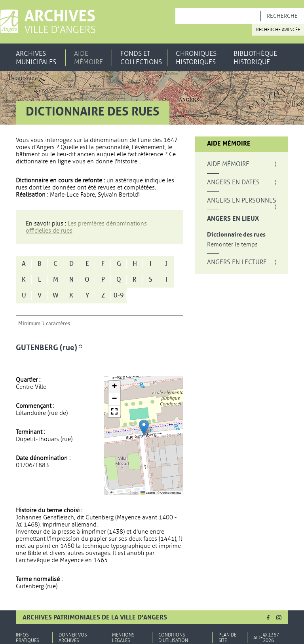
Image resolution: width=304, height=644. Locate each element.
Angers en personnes (242, 201)
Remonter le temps (232, 245)
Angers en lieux (233, 219)
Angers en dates (233, 182)
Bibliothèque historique (255, 58)
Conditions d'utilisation (173, 638)
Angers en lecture (237, 262)
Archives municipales (36, 58)
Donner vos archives (73, 638)
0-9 (119, 295)
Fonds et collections (141, 58)
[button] (144, 427)
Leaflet (148, 493)
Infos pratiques (27, 638)
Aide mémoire (88, 58)
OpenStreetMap (171, 493)
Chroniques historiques (196, 58)
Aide (258, 638)
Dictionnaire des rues (236, 235)
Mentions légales (123, 638)
